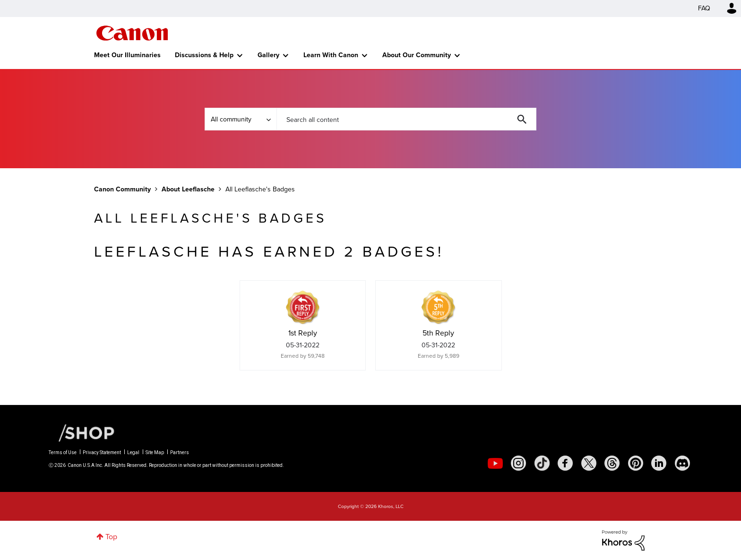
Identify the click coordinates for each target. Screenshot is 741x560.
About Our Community (417, 55)
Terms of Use (63, 452)
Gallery (268, 55)
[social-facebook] (565, 463)
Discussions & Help (204, 55)
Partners (180, 452)
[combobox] (406, 119)
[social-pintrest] (636, 463)
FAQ (704, 8)
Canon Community (132, 33)
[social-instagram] (518, 463)
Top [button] (111, 537)
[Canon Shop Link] (82, 432)
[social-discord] (682, 463)
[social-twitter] (589, 463)
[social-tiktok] (542, 463)
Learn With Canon (331, 55)
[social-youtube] (495, 463)
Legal (133, 452)
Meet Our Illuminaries (127, 55)
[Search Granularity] (241, 119)
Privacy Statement (102, 452)
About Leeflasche (188, 189)
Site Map (155, 452)
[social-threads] (612, 463)
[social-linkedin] (659, 463)
